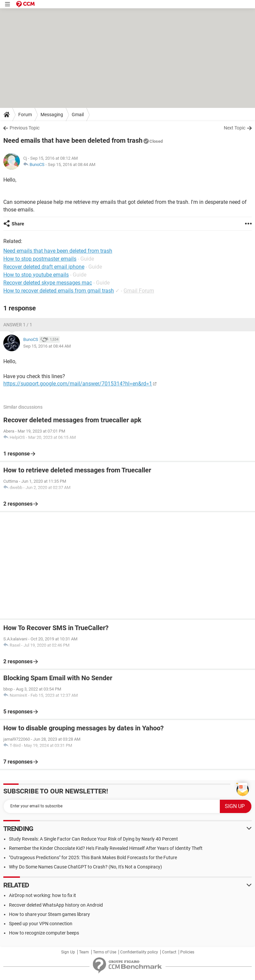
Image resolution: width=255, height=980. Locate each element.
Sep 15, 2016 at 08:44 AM (72, 164)
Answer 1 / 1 (18, 325)
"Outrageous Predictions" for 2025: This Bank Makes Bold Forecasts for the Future (93, 857)
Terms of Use (105, 952)
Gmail (78, 115)
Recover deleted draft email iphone (44, 267)
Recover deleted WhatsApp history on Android (56, 905)
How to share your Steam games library (49, 914)
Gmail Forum (139, 291)
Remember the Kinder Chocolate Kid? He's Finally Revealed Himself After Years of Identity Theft (106, 848)
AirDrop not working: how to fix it (42, 895)
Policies (187, 952)
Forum (25, 115)
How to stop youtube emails (36, 275)
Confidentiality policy (139, 952)
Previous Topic (25, 128)
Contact (169, 952)
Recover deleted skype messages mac (48, 283)
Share (18, 224)
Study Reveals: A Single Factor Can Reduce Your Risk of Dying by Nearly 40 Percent (93, 839)
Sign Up (68, 952)
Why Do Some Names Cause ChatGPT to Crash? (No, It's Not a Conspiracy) (85, 867)
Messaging (52, 115)
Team (84, 952)
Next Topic (235, 128)
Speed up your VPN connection (41, 924)
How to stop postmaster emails (40, 259)
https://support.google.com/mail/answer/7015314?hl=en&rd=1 (78, 384)
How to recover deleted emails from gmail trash (59, 291)
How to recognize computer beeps (44, 933)
